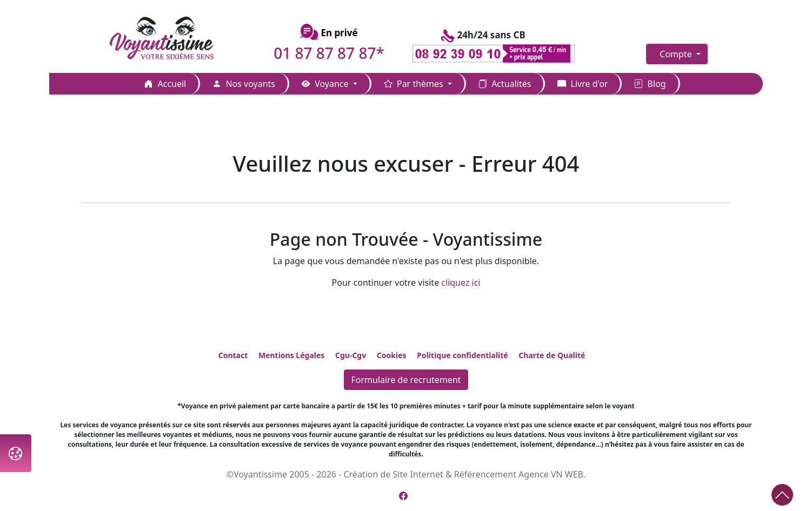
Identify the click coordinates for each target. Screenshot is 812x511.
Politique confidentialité (462, 355)
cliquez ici (461, 283)
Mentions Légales (291, 355)
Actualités (505, 84)
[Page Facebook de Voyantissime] (403, 496)
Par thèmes (415, 84)
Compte (677, 54)
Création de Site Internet (393, 474)
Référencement (485, 474)
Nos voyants (244, 84)
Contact (233, 355)
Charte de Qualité (552, 355)
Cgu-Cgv (351, 355)
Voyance (326, 84)
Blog (650, 84)
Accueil (165, 84)
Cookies (392, 355)
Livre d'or (583, 84)
